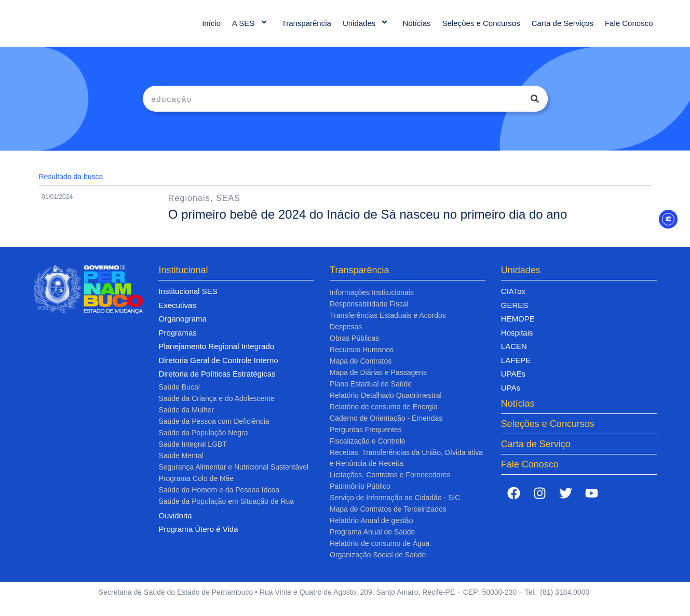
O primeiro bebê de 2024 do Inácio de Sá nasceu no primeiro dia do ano (368, 225)
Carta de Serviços (563, 28)
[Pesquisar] (535, 109)
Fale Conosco (629, 28)
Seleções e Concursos (481, 28)
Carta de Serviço (536, 454)
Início (211, 28)
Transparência (307, 28)
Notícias (416, 28)
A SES (251, 28)
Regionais (189, 209)
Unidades (367, 28)
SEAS (228, 209)
